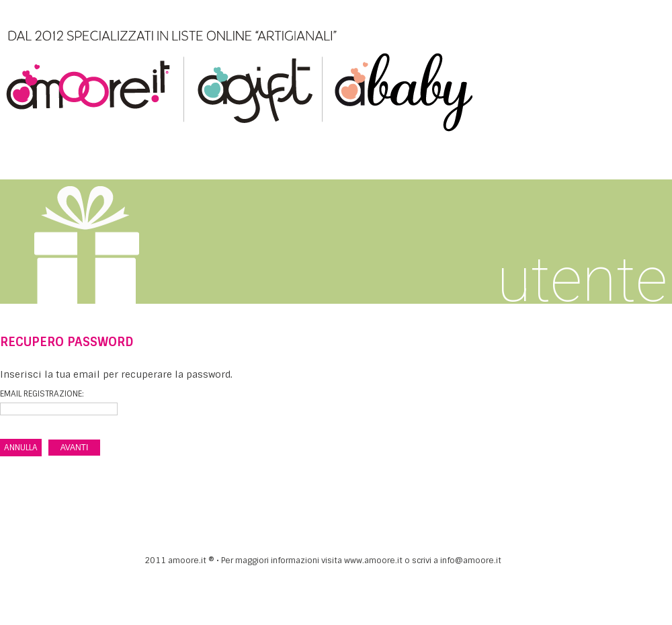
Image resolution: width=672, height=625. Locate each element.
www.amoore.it (373, 560)
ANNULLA (21, 448)
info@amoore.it (471, 560)
